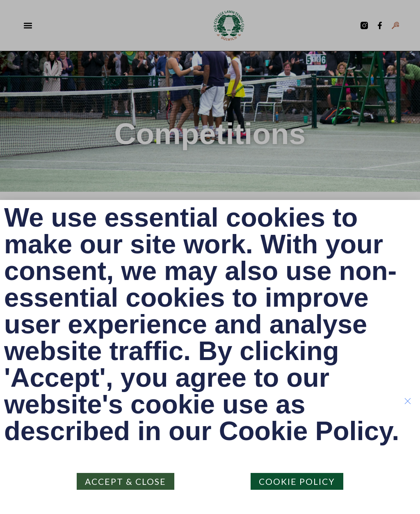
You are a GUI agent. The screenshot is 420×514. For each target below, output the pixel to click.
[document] (210, 257)
